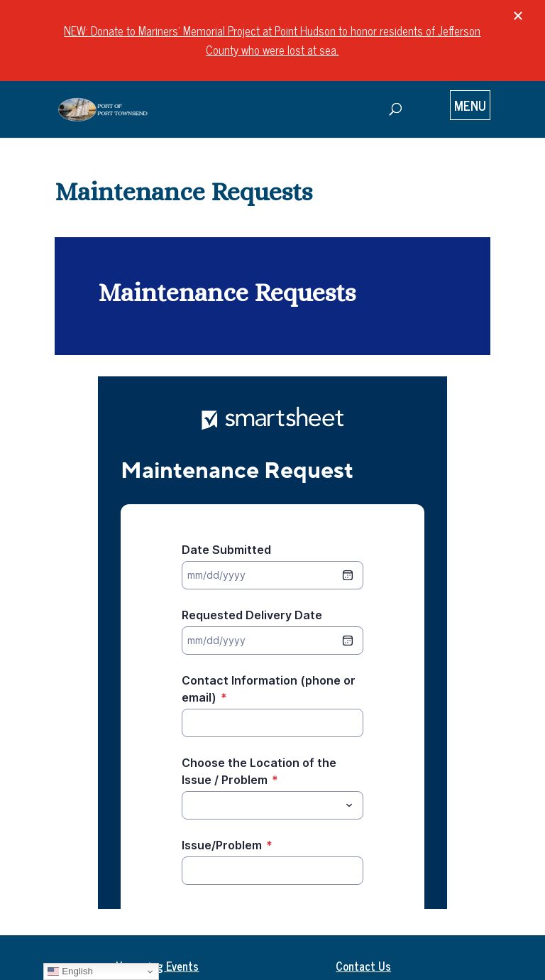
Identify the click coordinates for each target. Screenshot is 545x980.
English (70, 971)
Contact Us (363, 966)
